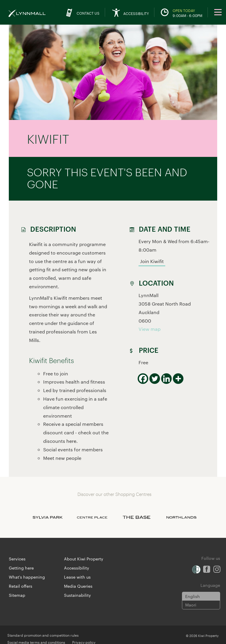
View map (150, 329)
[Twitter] (155, 379)
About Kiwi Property (84, 559)
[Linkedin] (166, 379)
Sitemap (17, 595)
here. (72, 441)
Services (17, 559)
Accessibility (77, 568)
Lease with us (77, 577)
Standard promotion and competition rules (43, 635)
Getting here (21, 568)
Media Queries (78, 586)
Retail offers (21, 586)
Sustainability (77, 595)
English (193, 596)
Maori (191, 605)
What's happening (27, 577)
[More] (178, 379)
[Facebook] (143, 379)
